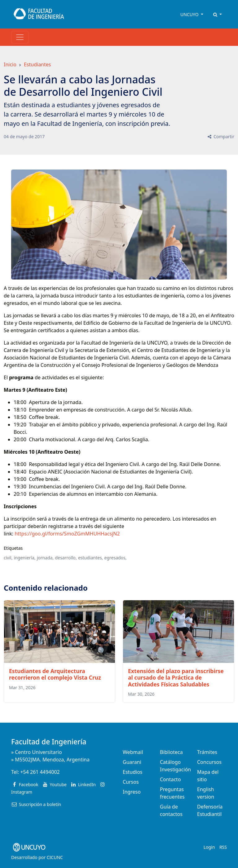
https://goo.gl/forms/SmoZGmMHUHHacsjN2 (67, 534)
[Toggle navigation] (20, 37)
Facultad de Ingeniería (49, 742)
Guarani (132, 762)
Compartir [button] (220, 137)
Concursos (209, 762)
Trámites (207, 752)
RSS (223, 847)
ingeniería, (25, 558)
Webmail (133, 752)
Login (209, 847)
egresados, (116, 558)
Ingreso (132, 792)
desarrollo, (66, 558)
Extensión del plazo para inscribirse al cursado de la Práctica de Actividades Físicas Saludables (176, 677)
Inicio (10, 64)
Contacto (170, 779)
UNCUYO (190, 14)
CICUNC (55, 857)
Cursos (131, 782)
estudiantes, (90, 558)
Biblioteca (171, 752)
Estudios (133, 772)
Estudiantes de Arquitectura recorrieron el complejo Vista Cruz (55, 674)
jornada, (45, 558)
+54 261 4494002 (40, 772)
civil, (8, 558)
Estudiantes (37, 64)
